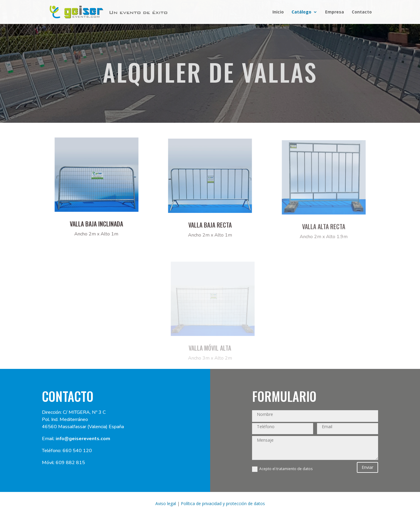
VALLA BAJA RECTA (210, 228)
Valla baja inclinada (96, 227)
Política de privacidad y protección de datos (223, 503)
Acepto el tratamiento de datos (282, 469)
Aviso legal (166, 503)
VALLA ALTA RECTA (324, 231)
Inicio (278, 12)
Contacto (362, 12)
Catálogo (301, 12)
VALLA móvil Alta (210, 351)
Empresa (335, 12)
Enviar (367, 467)
